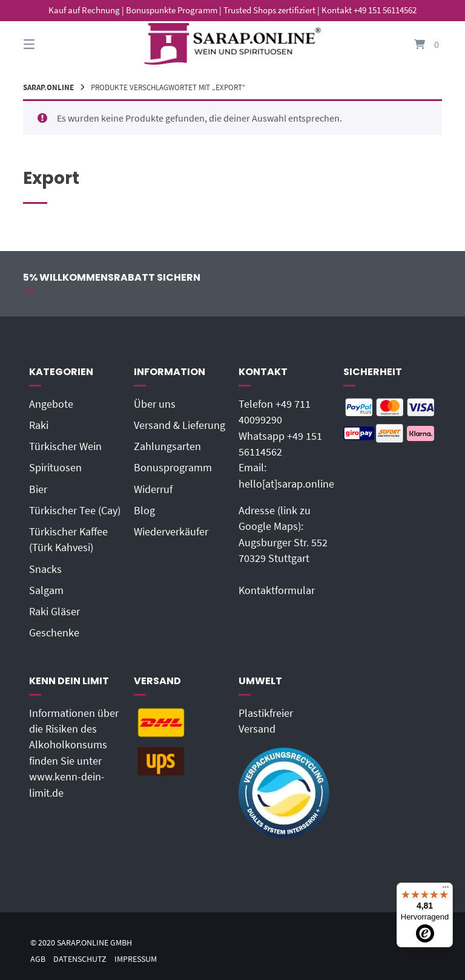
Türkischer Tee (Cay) (75, 511)
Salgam (46, 590)
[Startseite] (232, 44)
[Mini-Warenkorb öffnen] (415, 44)
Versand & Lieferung (180, 425)
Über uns (155, 404)
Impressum (136, 959)
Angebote (51, 404)
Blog (144, 511)
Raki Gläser (54, 612)
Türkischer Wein (65, 446)
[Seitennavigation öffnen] (50, 44)
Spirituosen (55, 468)
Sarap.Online (48, 87)
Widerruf (153, 489)
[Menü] (446, 890)
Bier (38, 489)
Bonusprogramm (173, 468)
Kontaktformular (277, 590)
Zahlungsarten (167, 446)
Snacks (45, 569)
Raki (39, 425)
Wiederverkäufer (171, 532)
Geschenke (54, 633)
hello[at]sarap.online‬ (286, 484)
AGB (38, 959)
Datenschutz (80, 959)
